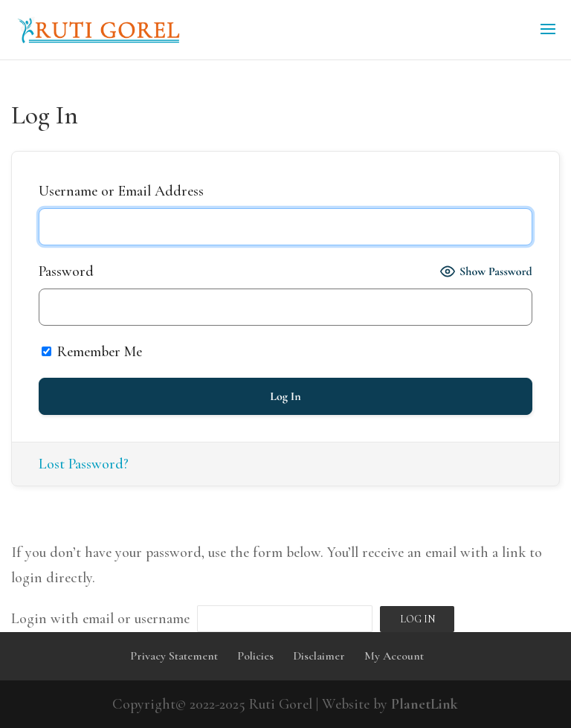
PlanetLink (425, 704)
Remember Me (92, 352)
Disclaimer (319, 656)
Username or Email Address (121, 191)
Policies (255, 656)
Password (66, 271)
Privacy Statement (174, 656)
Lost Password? (84, 464)
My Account (394, 656)
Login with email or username (100, 619)
